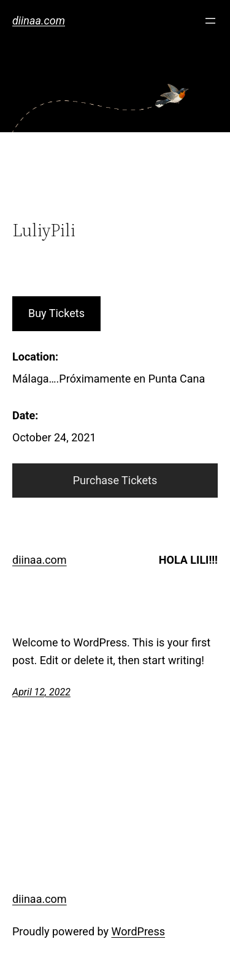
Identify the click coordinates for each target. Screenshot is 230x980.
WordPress (138, 931)
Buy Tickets (56, 313)
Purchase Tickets (115, 480)
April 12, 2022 (41, 692)
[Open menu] (210, 21)
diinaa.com (39, 21)
